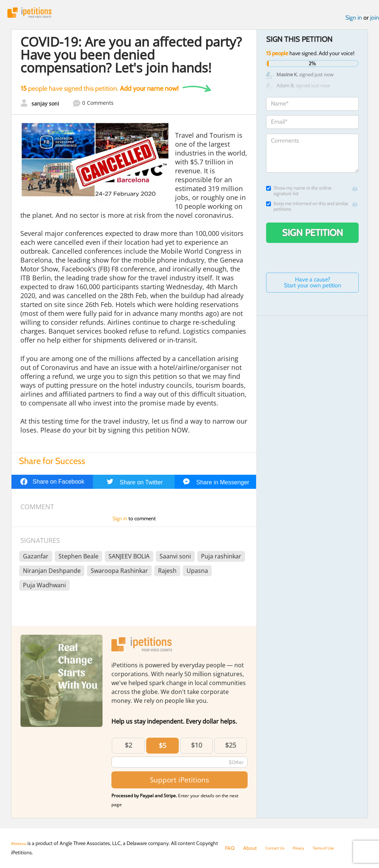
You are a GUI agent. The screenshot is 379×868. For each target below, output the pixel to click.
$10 (197, 749)
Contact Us (278, 848)
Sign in (354, 22)
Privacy (306, 848)
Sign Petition (313, 237)
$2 (128, 749)
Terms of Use (337, 848)
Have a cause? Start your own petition (313, 286)
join (375, 22)
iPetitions (38, 15)
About (250, 848)
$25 (231, 749)
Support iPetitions (180, 784)
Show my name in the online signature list (299, 195)
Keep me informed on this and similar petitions (307, 210)
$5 (162, 749)
